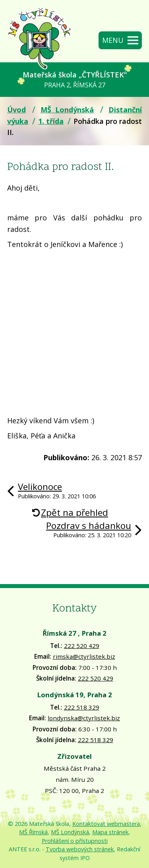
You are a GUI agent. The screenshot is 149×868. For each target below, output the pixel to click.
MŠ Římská (33, 832)
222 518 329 (82, 707)
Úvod (16, 110)
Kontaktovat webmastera (106, 824)
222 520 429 (82, 646)
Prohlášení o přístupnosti (75, 841)
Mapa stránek (110, 832)
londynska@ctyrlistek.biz (84, 718)
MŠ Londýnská (67, 110)
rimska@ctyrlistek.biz (84, 656)
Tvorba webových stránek (80, 849)
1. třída (51, 121)
